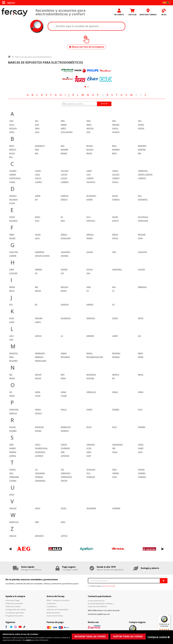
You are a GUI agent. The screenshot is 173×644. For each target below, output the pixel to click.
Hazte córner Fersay (55, 616)
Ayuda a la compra (15, 596)
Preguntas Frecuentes (14, 616)
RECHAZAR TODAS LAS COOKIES (90, 636)
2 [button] (88, 87)
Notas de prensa (53, 613)
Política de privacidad (14, 603)
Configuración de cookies (16, 609)
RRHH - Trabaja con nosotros (58, 600)
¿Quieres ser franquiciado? (58, 609)
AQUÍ (28, 640)
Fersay (15, 12)
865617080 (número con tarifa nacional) (104, 610)
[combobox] (86, 104)
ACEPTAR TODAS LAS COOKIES (128, 636)
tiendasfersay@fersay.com (99, 614)
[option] (68, 75)
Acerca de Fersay (56, 596)
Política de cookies (13, 606)
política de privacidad (109, 586)
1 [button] (85, 87)
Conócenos (51, 603)
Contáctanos (52, 606)
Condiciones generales (15, 613)
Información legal (12, 600)
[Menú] (169, 616)
